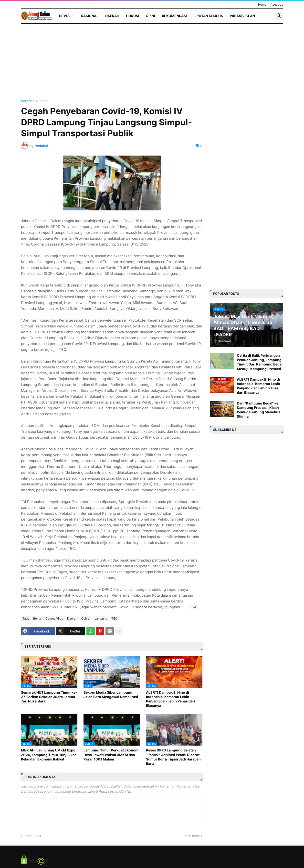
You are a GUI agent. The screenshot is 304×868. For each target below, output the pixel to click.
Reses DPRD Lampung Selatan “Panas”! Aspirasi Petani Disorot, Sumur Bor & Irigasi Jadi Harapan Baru (173, 757)
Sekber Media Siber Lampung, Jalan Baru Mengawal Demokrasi (111, 695)
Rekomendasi (174, 16)
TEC (114, 618)
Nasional (90, 16)
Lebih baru (32, 836)
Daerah (112, 16)
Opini (150, 16)
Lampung (101, 618)
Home (262, 5)
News (64, 16)
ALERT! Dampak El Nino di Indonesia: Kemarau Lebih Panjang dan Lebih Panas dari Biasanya (171, 699)
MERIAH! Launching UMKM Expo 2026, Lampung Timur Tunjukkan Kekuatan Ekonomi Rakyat (49, 755)
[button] (279, 16)
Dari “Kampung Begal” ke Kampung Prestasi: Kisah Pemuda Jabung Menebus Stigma (259, 410)
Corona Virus (54, 618)
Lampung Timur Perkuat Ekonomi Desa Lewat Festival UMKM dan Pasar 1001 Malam (111, 755)
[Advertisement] (112, 65)
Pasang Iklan (242, 16)
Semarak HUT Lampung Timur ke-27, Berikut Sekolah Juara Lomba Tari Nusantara (49, 697)
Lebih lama (191, 836)
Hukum (132, 16)
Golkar (86, 618)
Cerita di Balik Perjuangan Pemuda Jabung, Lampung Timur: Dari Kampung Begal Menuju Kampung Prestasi (260, 362)
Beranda (28, 101)
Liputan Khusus (208, 16)
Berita (43, 101)
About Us (277, 5)
